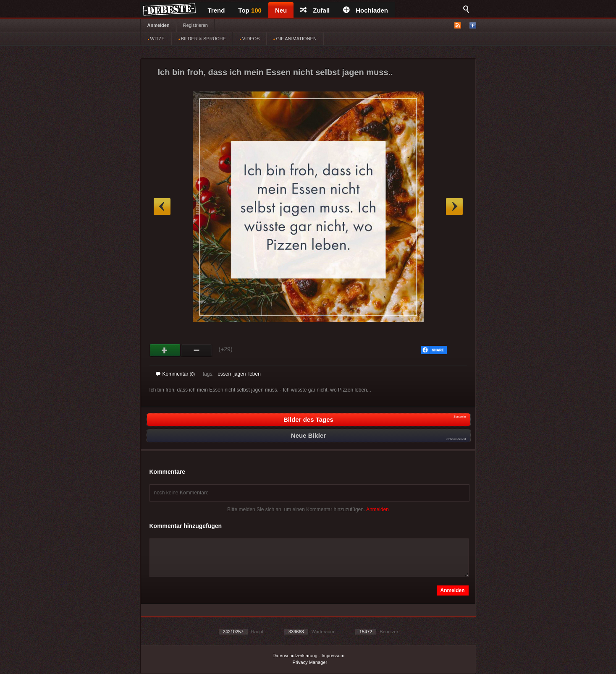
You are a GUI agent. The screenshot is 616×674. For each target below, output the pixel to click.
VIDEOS (250, 39)
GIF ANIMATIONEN (295, 39)
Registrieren (195, 25)
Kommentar (176, 374)
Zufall (315, 10)
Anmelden (159, 25)
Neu (281, 10)
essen (224, 374)
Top (250, 10)
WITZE (156, 39)
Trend (216, 10)
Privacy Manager (310, 662)
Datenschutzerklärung (295, 656)
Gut (165, 350)
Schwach (197, 350)
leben (255, 374)
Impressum (333, 656)
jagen (240, 374)
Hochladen (366, 10)
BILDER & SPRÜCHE (202, 39)
